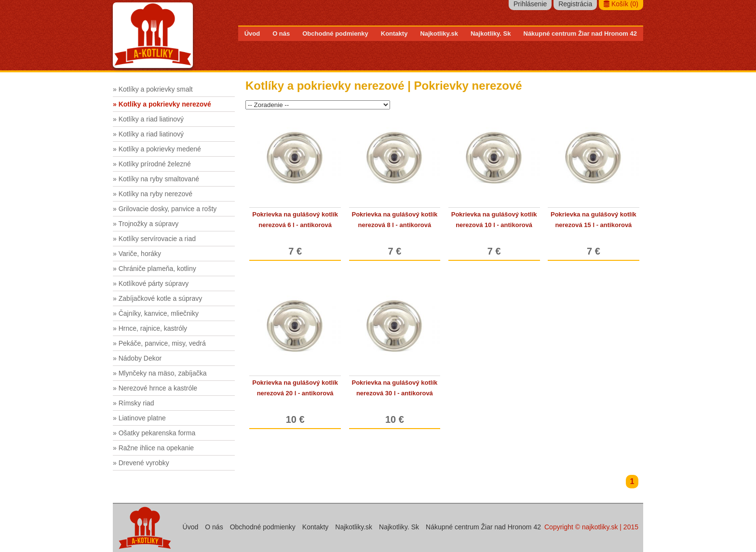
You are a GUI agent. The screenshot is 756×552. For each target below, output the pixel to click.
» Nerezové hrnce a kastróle (155, 388)
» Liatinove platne (139, 418)
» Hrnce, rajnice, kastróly (150, 328)
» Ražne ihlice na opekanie (153, 448)
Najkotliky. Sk (491, 34)
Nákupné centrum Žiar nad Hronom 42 (580, 34)
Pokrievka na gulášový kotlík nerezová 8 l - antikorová (395, 220)
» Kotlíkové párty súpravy (151, 283)
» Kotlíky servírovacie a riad (154, 239)
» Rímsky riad (134, 403)
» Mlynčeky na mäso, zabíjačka (160, 373)
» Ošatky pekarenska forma (154, 433)
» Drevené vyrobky (141, 463)
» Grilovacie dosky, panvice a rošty (165, 209)
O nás (281, 34)
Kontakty (394, 34)
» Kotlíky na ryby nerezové (153, 194)
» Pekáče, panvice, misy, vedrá (159, 343)
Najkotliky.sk (439, 34)
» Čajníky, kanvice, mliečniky (156, 313)
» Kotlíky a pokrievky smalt (153, 89)
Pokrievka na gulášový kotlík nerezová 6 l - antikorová (295, 220)
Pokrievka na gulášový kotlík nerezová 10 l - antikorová (494, 220)
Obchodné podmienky (335, 34)
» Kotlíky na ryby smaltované (156, 179)
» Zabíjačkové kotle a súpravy (157, 298)
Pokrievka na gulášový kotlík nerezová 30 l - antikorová (395, 388)
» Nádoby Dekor (137, 358)
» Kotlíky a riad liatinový (148, 119)
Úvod (252, 34)
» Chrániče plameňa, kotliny (155, 269)
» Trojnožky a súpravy (146, 224)
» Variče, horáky (137, 254)
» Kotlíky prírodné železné (152, 164)
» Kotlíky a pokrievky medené (157, 149)
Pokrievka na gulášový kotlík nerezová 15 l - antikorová (594, 220)
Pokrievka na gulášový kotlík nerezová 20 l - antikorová (295, 388)
